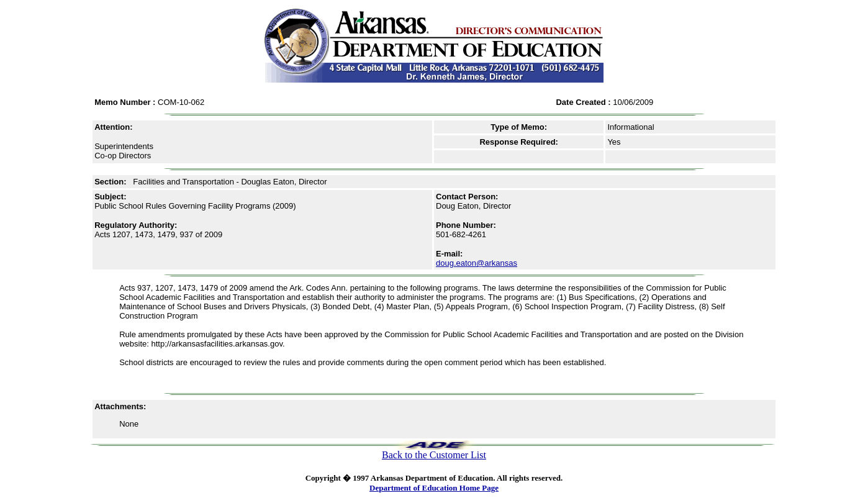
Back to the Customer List (434, 455)
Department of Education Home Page (434, 488)
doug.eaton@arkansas (477, 263)
